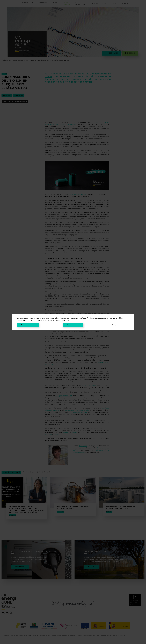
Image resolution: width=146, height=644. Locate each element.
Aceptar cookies (73, 325)
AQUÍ (68, 320)
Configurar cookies (118, 325)
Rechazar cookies (28, 325)
